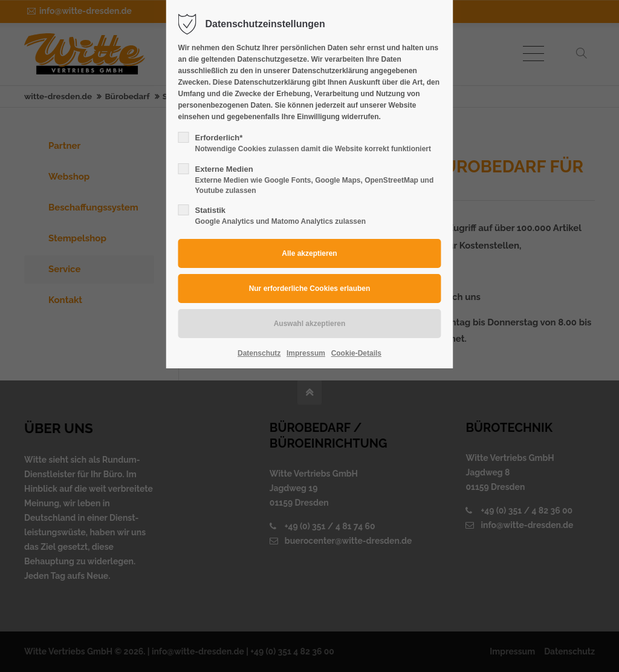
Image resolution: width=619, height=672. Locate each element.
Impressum (306, 353)
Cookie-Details (356, 353)
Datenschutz (259, 353)
